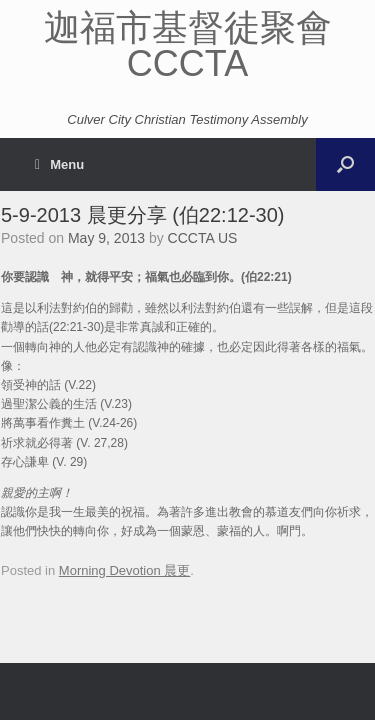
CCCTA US (203, 238)
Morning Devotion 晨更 (125, 570)
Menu (59, 164)
